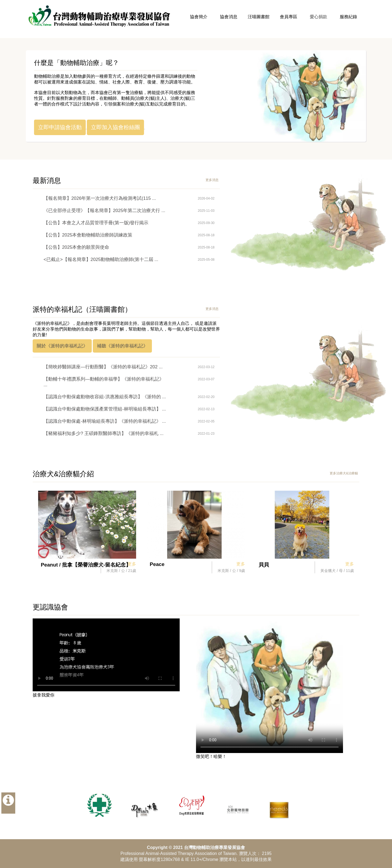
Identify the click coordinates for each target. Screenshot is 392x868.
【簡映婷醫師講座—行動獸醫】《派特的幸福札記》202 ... (103, 367)
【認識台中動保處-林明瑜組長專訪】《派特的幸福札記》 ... (105, 421)
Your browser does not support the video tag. (106, 655)
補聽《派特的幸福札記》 (122, 346)
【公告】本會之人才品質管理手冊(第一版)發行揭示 (96, 223)
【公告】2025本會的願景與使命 (76, 247)
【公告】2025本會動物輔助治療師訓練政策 (88, 235)
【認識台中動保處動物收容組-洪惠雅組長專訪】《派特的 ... (105, 397)
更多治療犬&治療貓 (344, 473)
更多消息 (212, 180)
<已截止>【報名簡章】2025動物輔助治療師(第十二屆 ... (101, 259)
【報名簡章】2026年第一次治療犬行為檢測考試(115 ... (100, 198)
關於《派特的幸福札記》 (62, 346)
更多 (132, 564)
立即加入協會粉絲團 (115, 127)
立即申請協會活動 (60, 127)
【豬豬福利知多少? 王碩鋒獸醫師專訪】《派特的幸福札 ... (104, 433)
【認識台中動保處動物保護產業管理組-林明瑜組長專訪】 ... (105, 409)
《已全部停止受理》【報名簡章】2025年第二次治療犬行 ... (104, 211)
